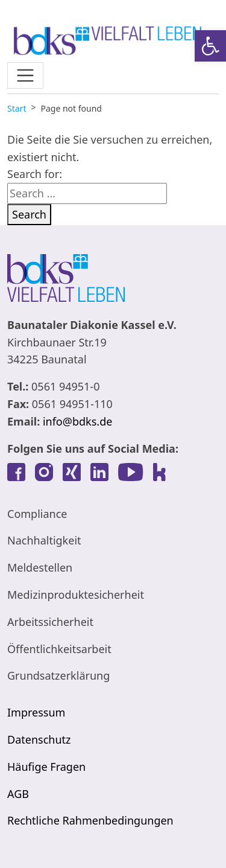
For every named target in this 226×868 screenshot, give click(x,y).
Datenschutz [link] (39, 739)
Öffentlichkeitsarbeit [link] (59, 649)
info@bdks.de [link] (77, 421)
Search (29, 214)
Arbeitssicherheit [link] (50, 622)
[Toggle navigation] (25, 75)
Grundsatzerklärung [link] (58, 675)
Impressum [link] (36, 712)
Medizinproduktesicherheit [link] (76, 595)
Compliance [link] (37, 514)
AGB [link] (18, 794)
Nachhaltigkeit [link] (44, 540)
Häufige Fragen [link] (46, 767)
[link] (210, 46)
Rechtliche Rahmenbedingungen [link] (90, 820)
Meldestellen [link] (40, 567)
